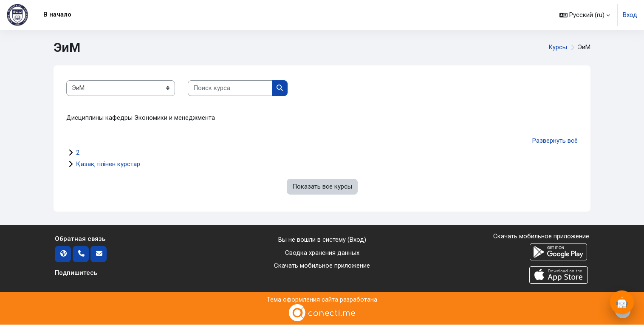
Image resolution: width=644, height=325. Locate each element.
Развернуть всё (555, 141)
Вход (630, 15)
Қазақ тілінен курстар (108, 164)
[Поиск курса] (230, 88)
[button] (585, 15)
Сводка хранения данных (322, 253)
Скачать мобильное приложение (322, 266)
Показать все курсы (322, 187)
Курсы (558, 48)
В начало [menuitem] (57, 14)
